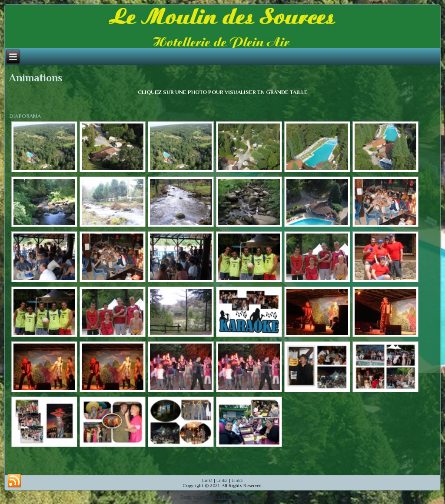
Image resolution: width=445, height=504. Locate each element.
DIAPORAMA (25, 116)
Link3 (237, 480)
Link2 (222, 480)
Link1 (207, 480)
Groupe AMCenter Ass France (234, 497)
